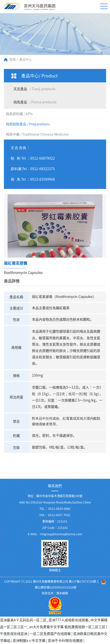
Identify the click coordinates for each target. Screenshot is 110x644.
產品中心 (26, 60)
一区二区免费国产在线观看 (51, 634)
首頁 (13, 60)
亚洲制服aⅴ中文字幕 (29, 641)
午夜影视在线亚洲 (14, 634)
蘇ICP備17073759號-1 (84, 581)
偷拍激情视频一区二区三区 (85, 627)
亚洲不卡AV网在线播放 (66, 641)
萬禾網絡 (62, 593)
